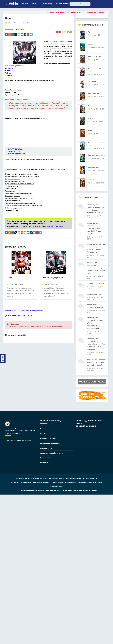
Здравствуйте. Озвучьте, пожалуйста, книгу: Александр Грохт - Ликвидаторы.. (97, 248)
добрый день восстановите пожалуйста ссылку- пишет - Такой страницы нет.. (96, 268)
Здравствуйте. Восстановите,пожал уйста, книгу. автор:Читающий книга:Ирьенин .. (95, 323)
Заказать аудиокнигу (64, 4)
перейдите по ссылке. (58, 169)
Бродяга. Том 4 (94, 32)
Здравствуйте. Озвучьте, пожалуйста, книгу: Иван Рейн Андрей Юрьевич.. (95, 228)
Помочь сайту (45, 458)
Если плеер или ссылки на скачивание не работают (24, 311)
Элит (10, 278)
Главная (25, 4)
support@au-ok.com (86, 426)
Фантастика (20, 30)
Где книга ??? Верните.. (96, 283)
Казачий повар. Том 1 (96, 106)
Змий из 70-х (93, 180)
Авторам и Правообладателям (52, 453)
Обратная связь (46, 448)
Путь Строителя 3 (95, 93)
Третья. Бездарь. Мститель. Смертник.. (95, 306)
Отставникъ (93, 118)
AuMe (11, 4)
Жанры (35, 4)
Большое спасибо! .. (94, 294)
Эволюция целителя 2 (96, 155)
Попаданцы (10, 30)
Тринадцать (93, 81)
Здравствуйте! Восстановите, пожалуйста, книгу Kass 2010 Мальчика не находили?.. (96, 344)
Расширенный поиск (48, 438)
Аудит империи (94, 167)
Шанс (90, 130)
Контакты (44, 463)
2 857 (27, 23)
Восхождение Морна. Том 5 (97, 70)
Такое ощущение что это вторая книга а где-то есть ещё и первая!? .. (96, 362)
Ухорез (91, 44)
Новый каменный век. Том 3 (97, 144)
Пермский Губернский (53, 278)
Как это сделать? (55, 226)
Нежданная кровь (95, 56)
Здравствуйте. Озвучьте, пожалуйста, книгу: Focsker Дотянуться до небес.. (96, 209)
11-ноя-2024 (13, 23)
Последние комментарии (50, 443)
